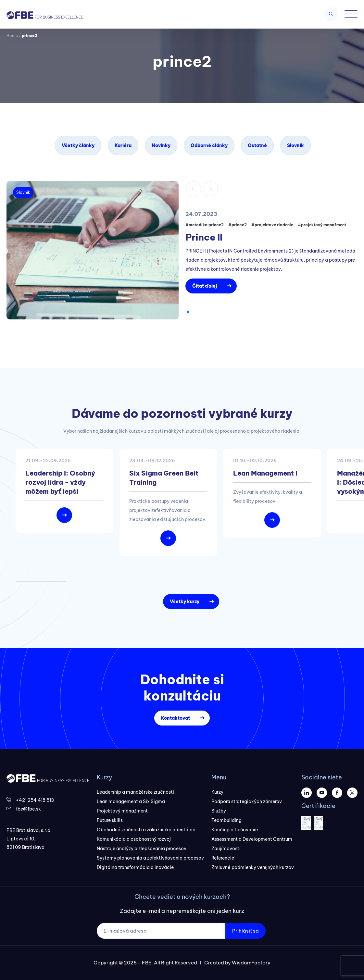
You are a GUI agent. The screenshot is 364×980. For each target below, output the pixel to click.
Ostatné (257, 145)
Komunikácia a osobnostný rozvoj (134, 839)
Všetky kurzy (185, 602)
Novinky (161, 145)
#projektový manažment (322, 225)
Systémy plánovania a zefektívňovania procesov (150, 858)
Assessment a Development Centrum (252, 839)
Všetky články (78, 145)
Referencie (223, 858)
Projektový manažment (122, 811)
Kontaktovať (176, 718)
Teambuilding (226, 820)
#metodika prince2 (205, 225)
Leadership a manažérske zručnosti (135, 792)
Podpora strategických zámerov (247, 801)
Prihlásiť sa (245, 931)
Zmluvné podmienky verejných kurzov (253, 867)
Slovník (295, 145)
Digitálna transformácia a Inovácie (135, 867)
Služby (219, 811)
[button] (188, 312)
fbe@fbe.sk (28, 809)
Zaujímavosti (226, 849)
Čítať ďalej (205, 286)
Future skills (110, 820)
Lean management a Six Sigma (131, 801)
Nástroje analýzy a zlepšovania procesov (142, 849)
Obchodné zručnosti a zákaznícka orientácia (146, 830)
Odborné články (209, 145)
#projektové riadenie (272, 225)
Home (12, 36)
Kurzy (217, 792)
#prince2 (238, 225)
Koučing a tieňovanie (235, 830)
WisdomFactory (251, 963)
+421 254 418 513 (35, 800)
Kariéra (123, 145)
